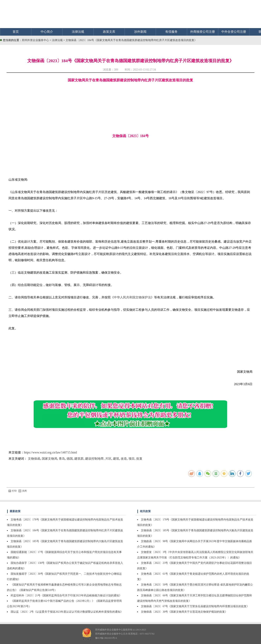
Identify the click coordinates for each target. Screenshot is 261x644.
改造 (124, 459)
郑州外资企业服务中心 (35, 40)
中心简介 (47, 32)
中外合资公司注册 (234, 32)
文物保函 (34, 459)
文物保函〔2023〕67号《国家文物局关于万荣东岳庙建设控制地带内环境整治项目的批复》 (195, 606)
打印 (13, 491)
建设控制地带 (94, 459)
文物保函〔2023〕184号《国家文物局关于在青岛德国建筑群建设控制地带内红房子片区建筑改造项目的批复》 (131, 40)
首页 (16, 32)
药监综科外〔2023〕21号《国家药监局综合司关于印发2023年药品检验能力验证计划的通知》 (66, 595)
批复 (139, 459)
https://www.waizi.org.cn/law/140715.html (50, 452)
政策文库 (109, 32)
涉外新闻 (140, 32)
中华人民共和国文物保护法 (132, 297)
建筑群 (79, 459)
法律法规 (78, 32)
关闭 (23, 491)
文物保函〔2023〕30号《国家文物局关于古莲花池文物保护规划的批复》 (184, 612)
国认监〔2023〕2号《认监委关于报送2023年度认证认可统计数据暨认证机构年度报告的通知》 (67, 612)
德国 (70, 459)
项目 (132, 459)
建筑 (116, 459)
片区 (108, 459)
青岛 (62, 459)
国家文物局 (50, 459)
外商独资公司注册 (203, 32)
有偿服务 (171, 32)
